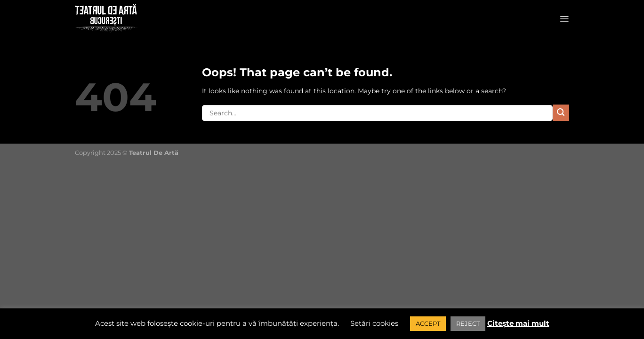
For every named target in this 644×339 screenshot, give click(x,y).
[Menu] (564, 19)
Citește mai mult (518, 323)
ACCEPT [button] (428, 323)
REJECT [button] (468, 323)
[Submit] (561, 113)
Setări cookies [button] (374, 323)
